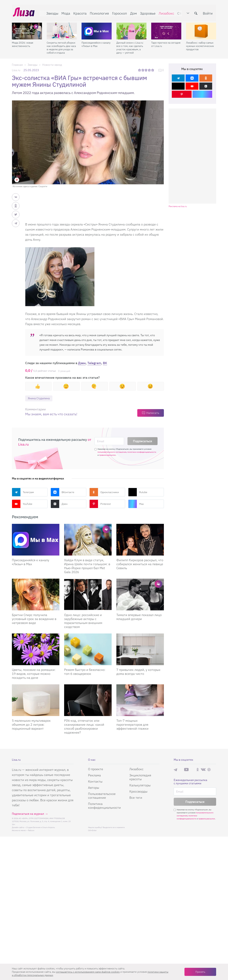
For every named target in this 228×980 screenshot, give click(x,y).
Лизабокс (165, 12)
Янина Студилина (40, 398)
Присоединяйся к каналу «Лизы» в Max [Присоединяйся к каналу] (31, 562)
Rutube (138, 492)
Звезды (51, 12)
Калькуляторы (140, 785)
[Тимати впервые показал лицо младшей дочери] (140, 595)
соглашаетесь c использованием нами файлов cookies (88, 972)
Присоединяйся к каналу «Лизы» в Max (96, 42)
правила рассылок (107, 455)
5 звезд (153, 70)
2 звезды (143, 70)
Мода (65, 12)
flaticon (31, 831)
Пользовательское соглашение (102, 796)
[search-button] (197, 12)
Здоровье (147, 12)
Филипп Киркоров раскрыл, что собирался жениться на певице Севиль (140, 564)
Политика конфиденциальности (104, 806)
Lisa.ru (16, 70)
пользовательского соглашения (112, 452)
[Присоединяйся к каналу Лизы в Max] (36, 540)
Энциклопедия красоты (140, 777)
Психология (98, 12)
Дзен (82, 363)
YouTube (22, 504)
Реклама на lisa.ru (178, 206)
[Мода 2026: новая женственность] (27, 29)
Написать (153, 413)
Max (136, 504)
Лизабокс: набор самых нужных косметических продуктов (200, 44)
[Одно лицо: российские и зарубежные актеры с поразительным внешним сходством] (88, 595)
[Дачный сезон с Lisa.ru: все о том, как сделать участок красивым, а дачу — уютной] (131, 29)
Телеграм (23, 492)
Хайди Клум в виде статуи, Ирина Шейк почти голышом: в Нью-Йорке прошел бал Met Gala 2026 (87, 566)
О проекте (96, 769)
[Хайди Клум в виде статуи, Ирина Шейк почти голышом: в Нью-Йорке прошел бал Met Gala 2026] (88, 540)
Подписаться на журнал (28, 814)
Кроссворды (138, 792)
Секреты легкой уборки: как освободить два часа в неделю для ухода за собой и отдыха (61, 45)
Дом (132, 12)
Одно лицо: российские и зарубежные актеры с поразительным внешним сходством (83, 621)
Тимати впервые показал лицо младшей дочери (139, 617)
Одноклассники (104, 492)
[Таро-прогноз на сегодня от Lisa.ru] (166, 29)
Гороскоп (118, 12)
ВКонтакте (62, 492)
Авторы (94, 788)
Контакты (95, 782)
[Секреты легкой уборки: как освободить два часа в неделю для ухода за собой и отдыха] (62, 29)
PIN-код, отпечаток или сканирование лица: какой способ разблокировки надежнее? (84, 727)
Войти (209, 12)
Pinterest (100, 504)
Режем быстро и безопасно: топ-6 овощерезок (85, 672)
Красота (79, 12)
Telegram (94, 363)
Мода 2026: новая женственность (22, 42)
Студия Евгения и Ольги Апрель (41, 827)
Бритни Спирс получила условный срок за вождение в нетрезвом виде (34, 619)
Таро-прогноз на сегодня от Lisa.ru (166, 42)
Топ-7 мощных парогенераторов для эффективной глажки (132, 725)
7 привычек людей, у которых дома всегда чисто (138, 672)
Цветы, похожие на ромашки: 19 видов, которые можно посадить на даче (34, 674)
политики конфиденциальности (142, 452)
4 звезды (150, 70)
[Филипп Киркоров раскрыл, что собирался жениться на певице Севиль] (140, 540)
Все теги (136, 798)
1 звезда (140, 70)
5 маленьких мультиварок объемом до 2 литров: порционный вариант (31, 725)
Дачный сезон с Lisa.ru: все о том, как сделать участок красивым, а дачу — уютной (130, 45)
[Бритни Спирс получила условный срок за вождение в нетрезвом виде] (36, 595)
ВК (105, 363)
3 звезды (146, 70)
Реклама (94, 775)
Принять (200, 972)
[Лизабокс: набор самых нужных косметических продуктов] (201, 29)
